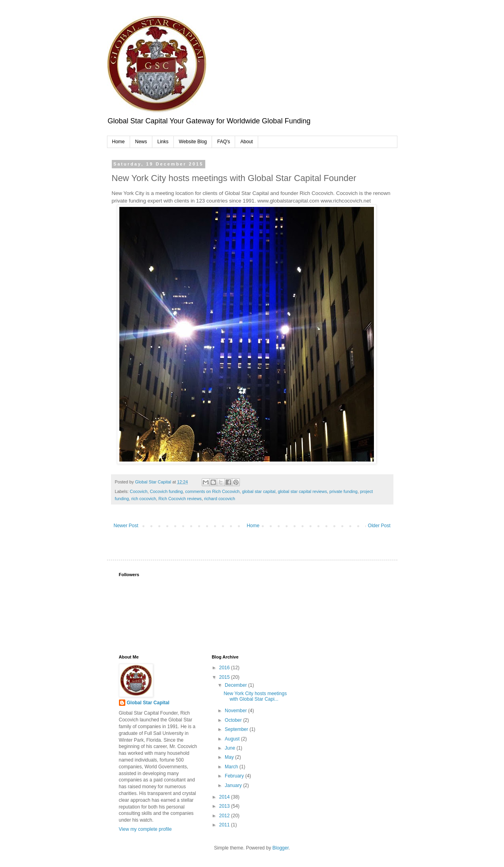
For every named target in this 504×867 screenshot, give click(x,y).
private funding (343, 491)
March (232, 767)
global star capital (259, 491)
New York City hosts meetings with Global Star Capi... (255, 696)
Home (119, 142)
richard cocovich (220, 499)
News (141, 142)
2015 (225, 677)
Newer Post (126, 526)
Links (163, 142)
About (246, 142)
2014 (225, 797)
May (230, 757)
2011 (225, 825)
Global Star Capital (148, 703)
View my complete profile (145, 829)
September (237, 729)
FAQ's (224, 142)
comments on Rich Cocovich (213, 491)
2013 (225, 806)
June (231, 748)
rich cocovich (144, 499)
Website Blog (193, 142)
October (234, 720)
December (236, 685)
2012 (225, 816)
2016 (225, 668)
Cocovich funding (166, 491)
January (234, 785)
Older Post (379, 526)
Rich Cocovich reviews (180, 499)
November (236, 711)
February (235, 776)
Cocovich (138, 491)
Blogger (281, 848)
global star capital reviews (302, 491)
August (233, 739)
